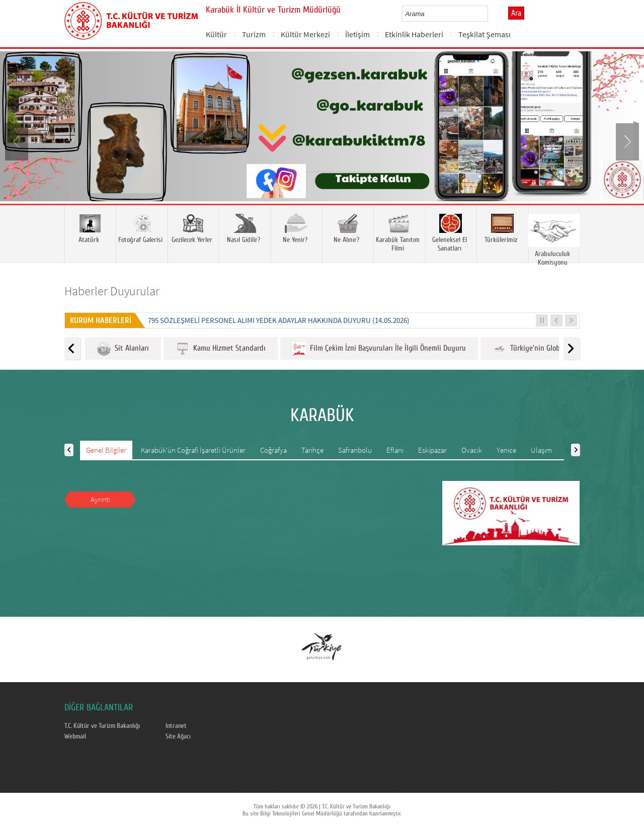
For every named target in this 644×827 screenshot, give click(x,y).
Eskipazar (432, 450)
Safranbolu (355, 450)
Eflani (395, 450)
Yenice (506, 450)
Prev (18, 141)
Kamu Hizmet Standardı (221, 349)
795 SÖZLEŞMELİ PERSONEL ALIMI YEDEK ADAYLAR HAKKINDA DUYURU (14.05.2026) (279, 320)
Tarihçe (312, 450)
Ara (516, 13)
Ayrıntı (100, 499)
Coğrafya (273, 450)
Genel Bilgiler (106, 450)
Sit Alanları (123, 349)
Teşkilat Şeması (485, 34)
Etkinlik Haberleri (414, 34)
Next (626, 141)
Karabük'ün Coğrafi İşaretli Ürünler (193, 450)
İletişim (357, 34)
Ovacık (472, 450)
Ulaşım (541, 450)
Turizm (254, 34)
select (491, 14)
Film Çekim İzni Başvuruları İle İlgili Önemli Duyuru (379, 349)
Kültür (216, 34)
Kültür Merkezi (305, 34)
